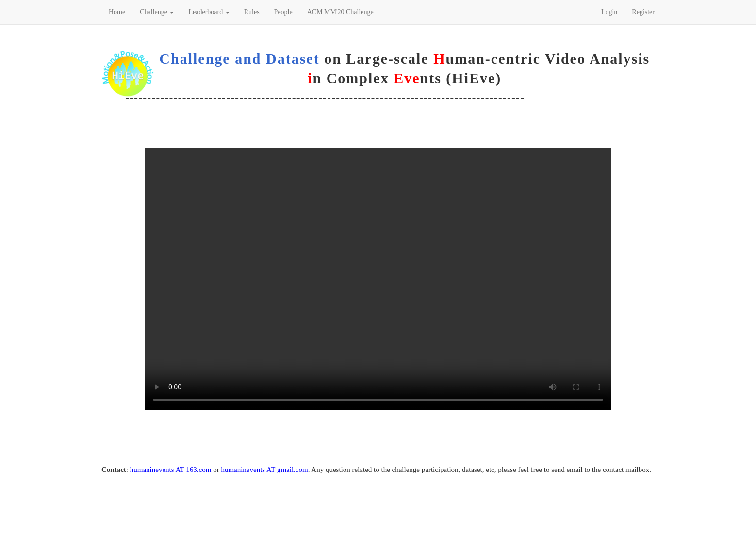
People (283, 12)
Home (117, 12)
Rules (252, 12)
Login (609, 12)
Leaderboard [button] (209, 12)
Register (643, 12)
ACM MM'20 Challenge (340, 12)
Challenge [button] (157, 12)
